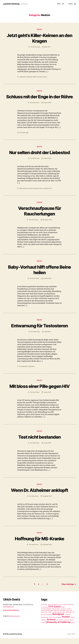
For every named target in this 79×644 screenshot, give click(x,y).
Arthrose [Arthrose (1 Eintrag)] (50, 610)
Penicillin (40, 77)
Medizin (39, 29)
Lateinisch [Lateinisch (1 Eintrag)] (50, 618)
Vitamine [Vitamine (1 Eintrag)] (73, 628)
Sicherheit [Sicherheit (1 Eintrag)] (61, 626)
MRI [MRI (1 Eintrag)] (74, 618)
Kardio (41, 194)
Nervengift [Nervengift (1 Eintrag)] (43, 620)
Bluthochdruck (24, 194)
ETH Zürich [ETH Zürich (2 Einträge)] (55, 612)
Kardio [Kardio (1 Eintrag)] (71, 616)
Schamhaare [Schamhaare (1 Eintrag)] (44, 626)
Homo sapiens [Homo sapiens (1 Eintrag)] (63, 616)
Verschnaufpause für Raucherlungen (39, 216)
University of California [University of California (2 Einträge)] (58, 628)
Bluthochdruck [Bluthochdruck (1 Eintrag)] (71, 610)
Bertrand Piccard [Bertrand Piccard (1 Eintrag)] (56, 610)
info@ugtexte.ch (8, 612)
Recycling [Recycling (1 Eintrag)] (73, 623)
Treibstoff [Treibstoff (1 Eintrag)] (43, 628)
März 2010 (47, 47)
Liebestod (46, 194)
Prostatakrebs (23, 372)
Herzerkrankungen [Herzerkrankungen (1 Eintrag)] (49, 616)
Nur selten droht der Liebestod (39, 158)
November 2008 (47, 225)
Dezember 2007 (47, 502)
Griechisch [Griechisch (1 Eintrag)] (69, 615)
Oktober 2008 (47, 284)
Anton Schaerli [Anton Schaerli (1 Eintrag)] (44, 610)
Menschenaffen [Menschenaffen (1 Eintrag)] (69, 618)
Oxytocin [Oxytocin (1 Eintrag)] (51, 623)
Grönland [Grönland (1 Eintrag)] (43, 616)
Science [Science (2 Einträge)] (51, 625)
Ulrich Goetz (37, 47)
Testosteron (31, 372)
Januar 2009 (47, 164)
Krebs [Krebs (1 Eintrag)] (46, 618)
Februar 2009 (47, 108)
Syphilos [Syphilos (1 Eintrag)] (72, 626)
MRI (27, 138)
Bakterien (30, 77)
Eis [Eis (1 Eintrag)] (42, 613)
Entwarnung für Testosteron (40, 331)
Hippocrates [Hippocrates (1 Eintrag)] (57, 616)
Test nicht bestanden (40, 443)
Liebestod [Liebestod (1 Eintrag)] (55, 618)
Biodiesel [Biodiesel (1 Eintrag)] (65, 610)
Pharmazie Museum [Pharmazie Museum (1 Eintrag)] (57, 623)
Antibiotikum (23, 77)
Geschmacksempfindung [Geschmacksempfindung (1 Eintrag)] (46, 615)
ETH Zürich (22, 138)
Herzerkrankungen (33, 194)
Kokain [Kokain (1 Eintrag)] (42, 618)
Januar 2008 (47, 398)
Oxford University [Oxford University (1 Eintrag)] (45, 623)
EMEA (35, 77)
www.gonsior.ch (14, 622)
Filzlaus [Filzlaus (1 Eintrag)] (63, 613)
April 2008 (47, 337)
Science (45, 77)
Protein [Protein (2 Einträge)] (66, 622)
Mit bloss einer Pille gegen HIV (40, 392)
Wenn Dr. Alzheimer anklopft (39, 496)
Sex (51, 194)
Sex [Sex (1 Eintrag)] (57, 626)
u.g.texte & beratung (12, 4)
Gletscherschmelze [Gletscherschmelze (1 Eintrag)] (56, 615)
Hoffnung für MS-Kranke (39, 544)
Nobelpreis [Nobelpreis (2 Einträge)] (58, 620)
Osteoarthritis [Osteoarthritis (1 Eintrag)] (68, 620)
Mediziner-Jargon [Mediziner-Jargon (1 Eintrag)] (61, 618)
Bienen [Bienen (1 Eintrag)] (61, 610)
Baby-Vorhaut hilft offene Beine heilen (39, 275)
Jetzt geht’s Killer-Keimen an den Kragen (40, 38)
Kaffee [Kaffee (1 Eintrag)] (68, 616)
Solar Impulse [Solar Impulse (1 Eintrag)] (66, 626)
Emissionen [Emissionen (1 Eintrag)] (45, 613)
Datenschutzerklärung (11, 616)
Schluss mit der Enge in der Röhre (39, 99)
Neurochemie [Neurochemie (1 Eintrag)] (49, 620)
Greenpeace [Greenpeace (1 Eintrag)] (64, 615)
